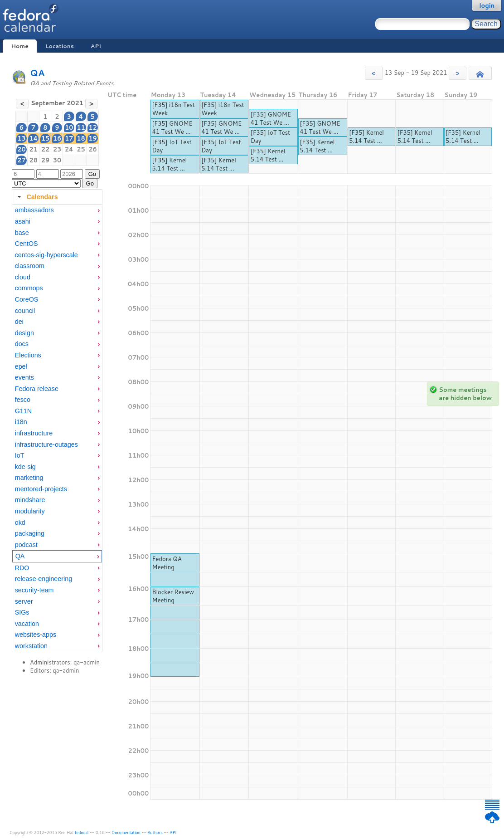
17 (69, 138)
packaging (30, 533)
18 (81, 138)
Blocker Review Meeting (173, 596)
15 (46, 138)
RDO (22, 568)
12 (93, 127)
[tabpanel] (57, 428)
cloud (23, 277)
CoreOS (27, 299)
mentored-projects (41, 489)
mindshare (30, 500)
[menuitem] (57, 210)
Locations (60, 46)
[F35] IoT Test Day (172, 146)
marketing (29, 478)
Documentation (126, 833)
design (24, 333)
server (24, 601)
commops (29, 288)
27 (22, 160)
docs (22, 344)
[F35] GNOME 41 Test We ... (172, 127)
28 (33, 160)
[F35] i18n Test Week (173, 109)
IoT (20, 455)
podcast (26, 545)
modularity (30, 511)
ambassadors (34, 210)
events (24, 377)
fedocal (82, 833)
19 (93, 138)
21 (33, 149)
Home (19, 46)
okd (20, 523)
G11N (23, 411)
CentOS (27, 244)
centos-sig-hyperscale (46, 255)
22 (46, 149)
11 (81, 127)
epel (21, 366)
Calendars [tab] (36, 197)
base (22, 233)
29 (46, 160)
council (25, 311)
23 (57, 149)
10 (69, 127)
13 (22, 138)
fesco (23, 400)
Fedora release (37, 389)
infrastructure (34, 433)
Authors (155, 833)
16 (57, 138)
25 (81, 149)
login (487, 5)
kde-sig (25, 467)
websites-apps (36, 635)
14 (33, 138)
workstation (31, 646)
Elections (28, 355)
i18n (21, 422)
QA (37, 73)
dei (19, 322)
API (96, 46)
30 (57, 160)
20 (22, 149)
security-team (34, 590)
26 (93, 149)
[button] (374, 73)
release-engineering (44, 579)
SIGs (22, 612)
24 (69, 149)
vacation (27, 624)
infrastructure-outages (46, 444)
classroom (30, 266)
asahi (23, 221)
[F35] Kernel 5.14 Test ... (169, 164)
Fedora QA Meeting (167, 563)
